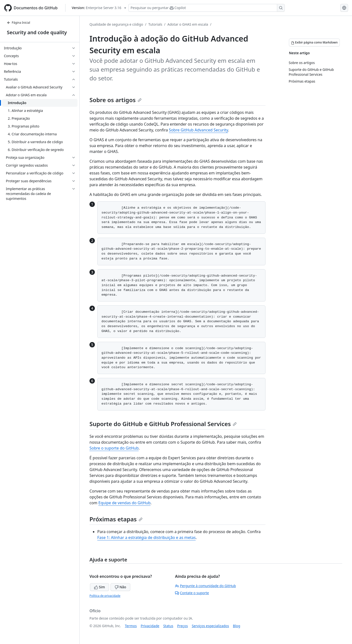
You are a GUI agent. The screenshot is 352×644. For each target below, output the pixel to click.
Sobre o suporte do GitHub (114, 448)
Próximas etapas (116, 519)
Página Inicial (18, 23)
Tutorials (155, 24)
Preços (183, 626)
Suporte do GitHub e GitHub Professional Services (163, 424)
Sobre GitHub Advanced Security (198, 130)
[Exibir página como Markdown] (314, 43)
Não (120, 587)
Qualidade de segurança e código (116, 24)
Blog (237, 626)
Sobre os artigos (115, 100)
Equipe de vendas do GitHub (124, 503)
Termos (131, 626)
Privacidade (150, 626)
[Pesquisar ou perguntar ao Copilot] (207, 8)
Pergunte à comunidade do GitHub (205, 586)
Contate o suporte (192, 593)
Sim (99, 587)
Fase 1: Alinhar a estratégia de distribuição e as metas (146, 537)
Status (168, 626)
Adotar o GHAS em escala (188, 24)
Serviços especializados (210, 626)
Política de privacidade (105, 596)
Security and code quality (37, 32)
